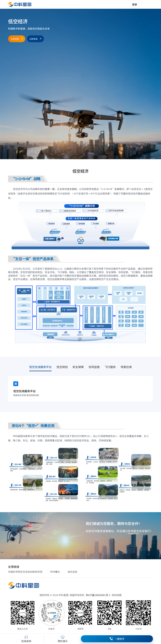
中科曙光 (55, 572)
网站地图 (117, 595)
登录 (135, 4)
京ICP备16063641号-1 (98, 595)
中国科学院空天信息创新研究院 (25, 572)
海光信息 (72, 572)
